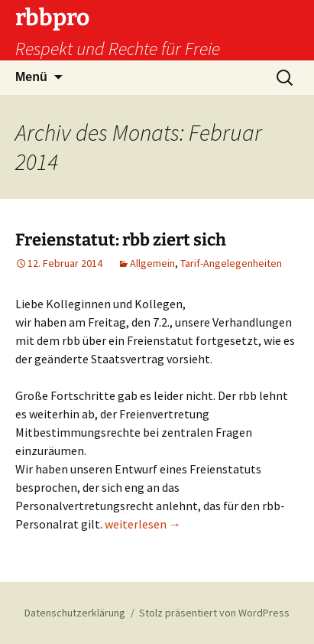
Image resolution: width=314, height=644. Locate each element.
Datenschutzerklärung (75, 613)
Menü (31, 77)
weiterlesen (143, 524)
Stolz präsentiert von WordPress (214, 613)
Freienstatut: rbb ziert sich (121, 240)
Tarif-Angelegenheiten (231, 263)
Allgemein (152, 263)
